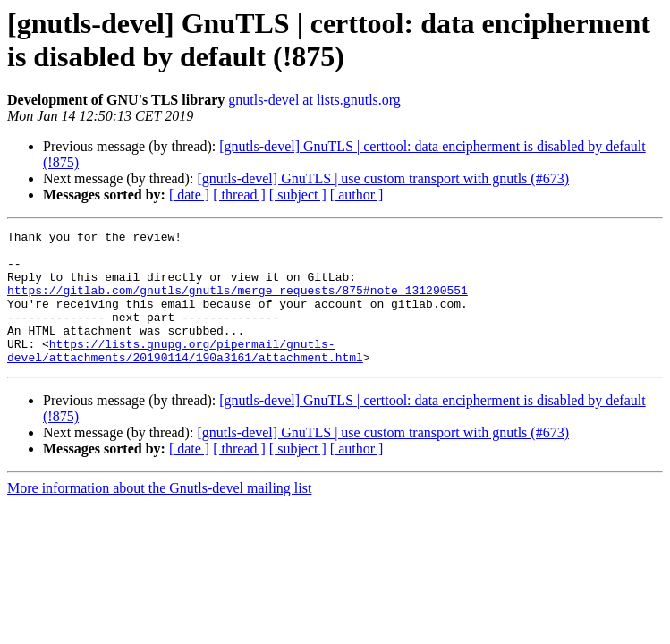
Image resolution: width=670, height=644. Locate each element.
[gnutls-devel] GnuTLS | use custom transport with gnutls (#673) (383, 178)
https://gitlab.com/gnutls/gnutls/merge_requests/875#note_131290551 (237, 303)
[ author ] (357, 195)
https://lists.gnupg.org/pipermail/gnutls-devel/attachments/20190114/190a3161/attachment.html (185, 376)
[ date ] (189, 195)
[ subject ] (298, 195)
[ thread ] (239, 195)
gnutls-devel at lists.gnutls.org (314, 100)
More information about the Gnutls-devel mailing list (159, 515)
